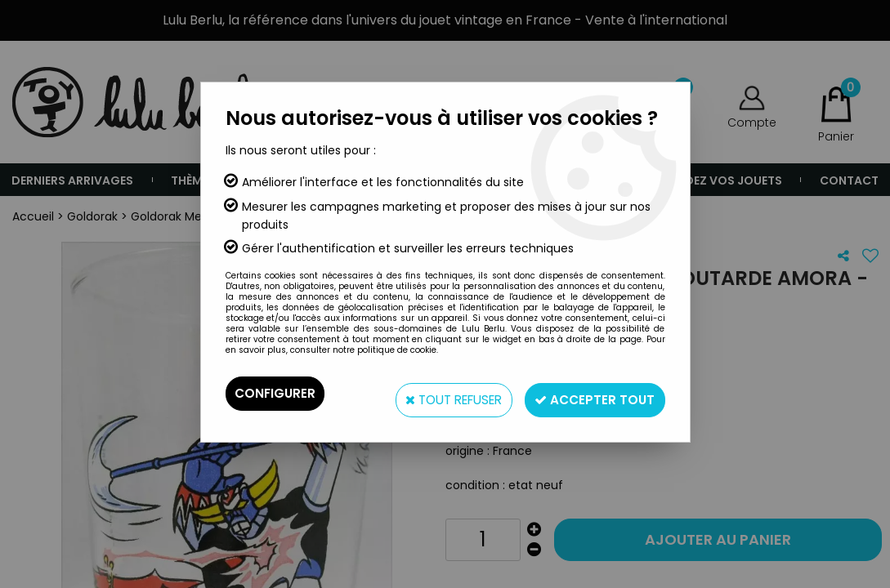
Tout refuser (436, 393)
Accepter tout (590, 393)
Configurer (276, 393)
